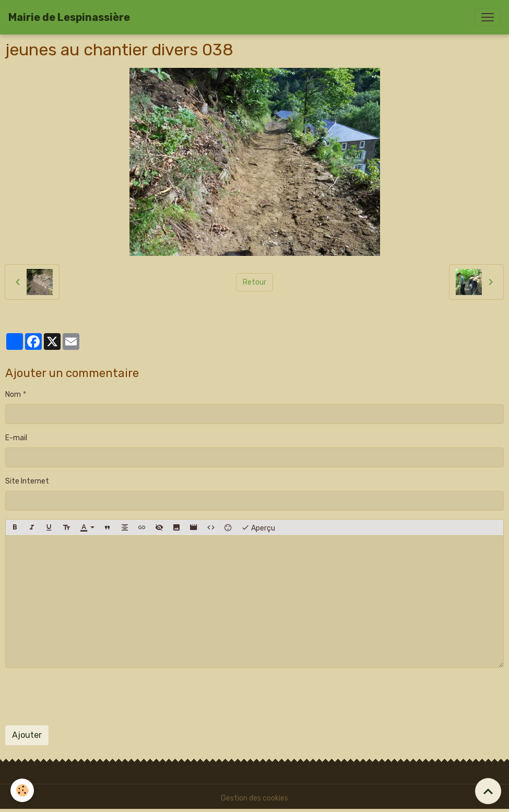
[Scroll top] (488, 791)
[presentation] (85, 697)
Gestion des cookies (254, 798)
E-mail (16, 438)
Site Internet (27, 481)
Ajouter (27, 735)
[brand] (69, 17)
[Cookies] (22, 790)
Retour (254, 282)
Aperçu (258, 527)
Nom (13, 395)
